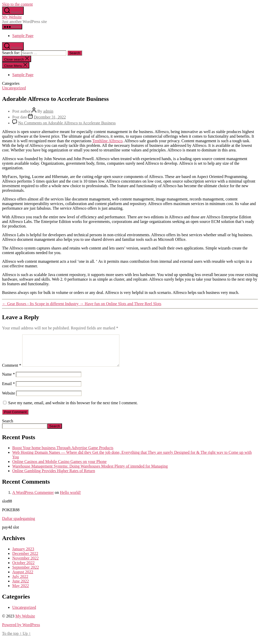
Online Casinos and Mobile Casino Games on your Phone (59, 468)
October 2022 (23, 569)
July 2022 (20, 583)
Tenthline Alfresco (107, 141)
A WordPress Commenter (33, 499)
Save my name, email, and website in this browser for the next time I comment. (73, 409)
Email (8, 390)
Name (8, 380)
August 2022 (23, 578)
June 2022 (21, 587)
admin (48, 111)
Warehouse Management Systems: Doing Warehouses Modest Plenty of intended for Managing (90, 472)
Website (9, 399)
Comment (12, 371)
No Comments (67, 123)
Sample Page (23, 36)
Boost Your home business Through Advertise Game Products (63, 454)
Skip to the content (17, 4)
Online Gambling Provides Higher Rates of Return (54, 477)
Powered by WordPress (21, 631)
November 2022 (26, 564)
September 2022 (26, 573)
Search (8, 427)
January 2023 (23, 555)
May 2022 (21, 592)
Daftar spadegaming (18, 525)
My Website (12, 17)
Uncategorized (14, 88)
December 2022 (25, 560)
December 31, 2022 (50, 117)
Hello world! (70, 499)
